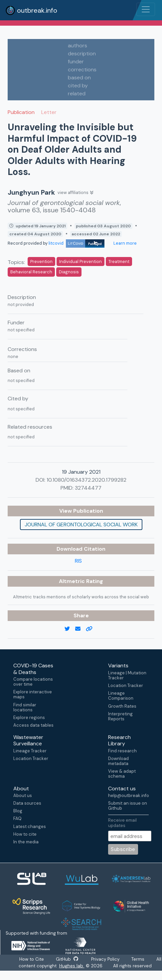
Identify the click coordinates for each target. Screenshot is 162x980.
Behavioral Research (31, 272)
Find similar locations (25, 707)
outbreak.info (31, 10)
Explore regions (29, 717)
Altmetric (73, 581)
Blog (18, 811)
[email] (81, 629)
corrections (82, 69)
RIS (78, 561)
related (77, 93)
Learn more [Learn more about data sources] (125, 243)
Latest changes (30, 826)
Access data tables (33, 725)
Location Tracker (126, 685)
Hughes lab (72, 966)
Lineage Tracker (30, 751)
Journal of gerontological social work (81, 524)
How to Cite (32, 959)
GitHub (67, 959)
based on (79, 77)
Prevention (41, 261)
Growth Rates (122, 706)
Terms (138, 959)
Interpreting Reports (120, 716)
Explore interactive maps (33, 694)
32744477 (88, 488)
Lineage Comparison (121, 696)
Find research (122, 751)
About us (23, 795)
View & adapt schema (122, 774)
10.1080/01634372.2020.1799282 (86, 480)
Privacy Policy (106, 959)
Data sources (27, 803)
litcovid (77, 243)
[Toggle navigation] (146, 9)
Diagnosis (69, 272)
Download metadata (118, 761)
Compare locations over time (33, 682)
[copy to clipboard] (92, 629)
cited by (78, 85)
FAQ (17, 818)
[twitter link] (70, 629)
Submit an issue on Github (128, 806)
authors (78, 45)
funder (76, 61)
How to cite (25, 834)
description (82, 53)
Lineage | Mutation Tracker (127, 675)
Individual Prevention (81, 261)
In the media (26, 842)
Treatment (119, 261)
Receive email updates (122, 822)
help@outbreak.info (128, 795)
